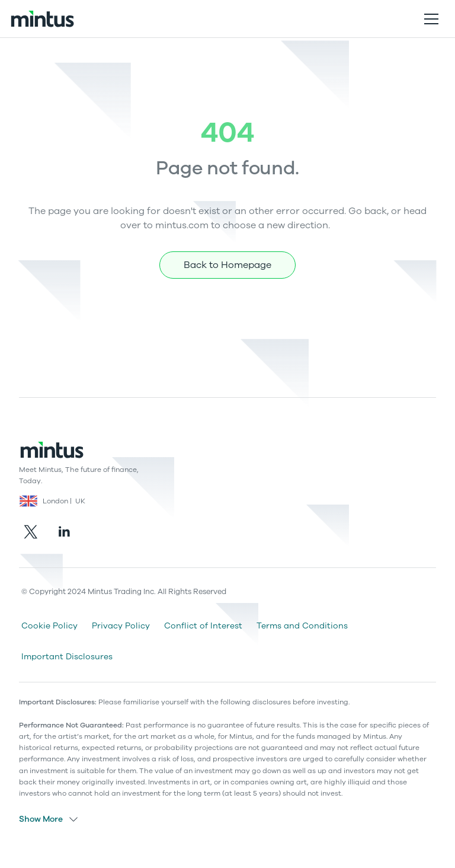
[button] (431, 19)
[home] (42, 19)
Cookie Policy (49, 626)
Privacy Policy (121, 626)
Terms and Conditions (302, 626)
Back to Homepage (227, 265)
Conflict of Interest (203, 626)
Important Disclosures (67, 657)
